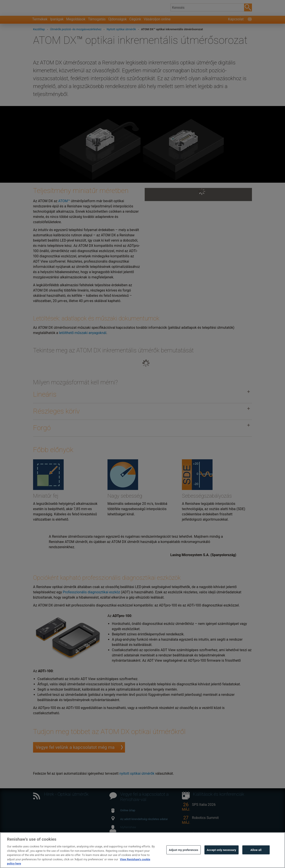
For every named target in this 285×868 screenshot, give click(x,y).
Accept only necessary (222, 850)
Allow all (256, 850)
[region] (142, 850)
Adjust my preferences (183, 850)
